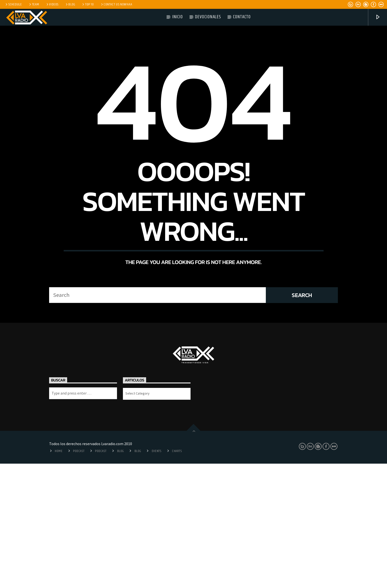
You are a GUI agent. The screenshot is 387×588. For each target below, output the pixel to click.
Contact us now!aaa (116, 4)
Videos (52, 4)
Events (157, 575)
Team (34, 4)
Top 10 (87, 4)
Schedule (13, 4)
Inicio (178, 17)
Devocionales (208, 17)
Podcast (79, 575)
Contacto (242, 17)
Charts (177, 575)
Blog (70, 4)
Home (59, 575)
